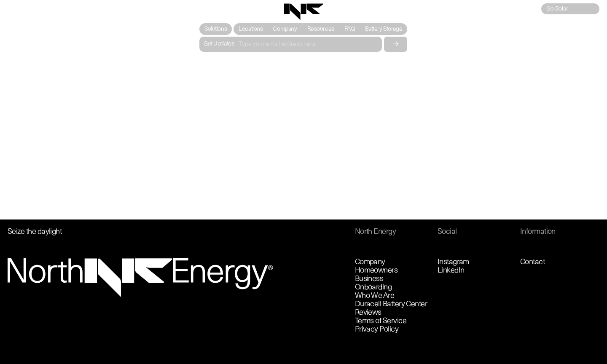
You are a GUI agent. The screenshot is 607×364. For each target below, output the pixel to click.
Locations (251, 29)
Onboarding (373, 288)
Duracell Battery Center (391, 304)
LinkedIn (451, 271)
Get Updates (219, 44)
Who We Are (375, 296)
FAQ (350, 29)
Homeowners (376, 271)
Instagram (453, 262)
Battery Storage (384, 29)
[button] (216, 29)
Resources (321, 29)
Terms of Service (381, 321)
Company (285, 29)
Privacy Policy (377, 330)
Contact (532, 262)
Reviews (368, 313)
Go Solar (557, 9)
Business (369, 279)
